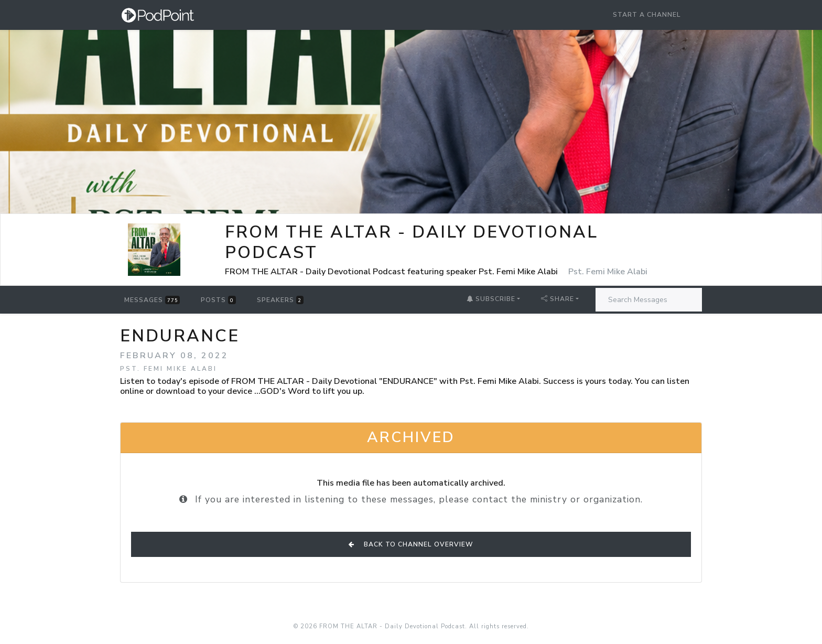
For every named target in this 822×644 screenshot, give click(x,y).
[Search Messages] (649, 300)
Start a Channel (647, 15)
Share (558, 299)
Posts (218, 300)
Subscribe (491, 299)
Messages (152, 300)
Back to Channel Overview (411, 544)
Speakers (280, 300)
